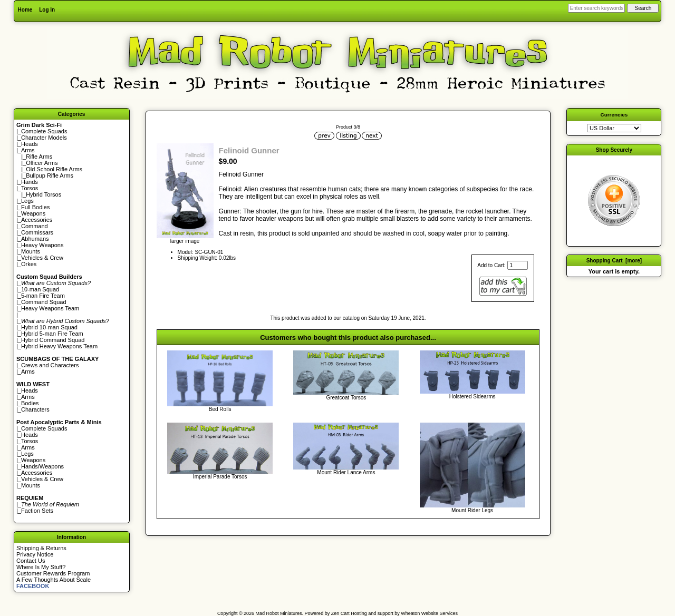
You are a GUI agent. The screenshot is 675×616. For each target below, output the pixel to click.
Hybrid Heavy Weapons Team (59, 346)
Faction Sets (37, 511)
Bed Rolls (220, 409)
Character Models (44, 138)
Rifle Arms (39, 157)
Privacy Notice (35, 554)
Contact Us (31, 561)
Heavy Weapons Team (50, 308)
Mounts (31, 251)
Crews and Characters (50, 365)
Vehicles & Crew (42, 258)
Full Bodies (35, 207)
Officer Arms (42, 163)
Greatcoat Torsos (346, 398)
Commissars (37, 232)
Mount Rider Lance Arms (346, 472)
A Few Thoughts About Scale (54, 580)
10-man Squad (40, 289)
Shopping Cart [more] (614, 261)
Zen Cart (340, 613)
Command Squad (44, 302)
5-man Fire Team (43, 296)
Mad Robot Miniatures (279, 613)
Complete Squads (44, 131)
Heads (30, 144)
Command (35, 226)
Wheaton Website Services (429, 613)
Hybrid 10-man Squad (49, 327)
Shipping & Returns (41, 548)
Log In (47, 10)
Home (25, 10)
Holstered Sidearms (472, 397)
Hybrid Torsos (44, 194)
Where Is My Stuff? (41, 567)
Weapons (33, 213)
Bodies (30, 403)
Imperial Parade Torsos (220, 477)
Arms (28, 371)
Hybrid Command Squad (53, 340)
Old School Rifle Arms (54, 169)
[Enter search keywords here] (596, 8)
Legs (27, 201)
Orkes (29, 264)
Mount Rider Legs (472, 510)
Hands (30, 182)
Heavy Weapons (42, 245)
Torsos (30, 188)
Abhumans (35, 239)
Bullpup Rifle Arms (50, 175)
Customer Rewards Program (53, 573)
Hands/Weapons (42, 466)
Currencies (614, 115)
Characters (35, 409)
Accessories (37, 220)
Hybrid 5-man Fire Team (52, 334)
